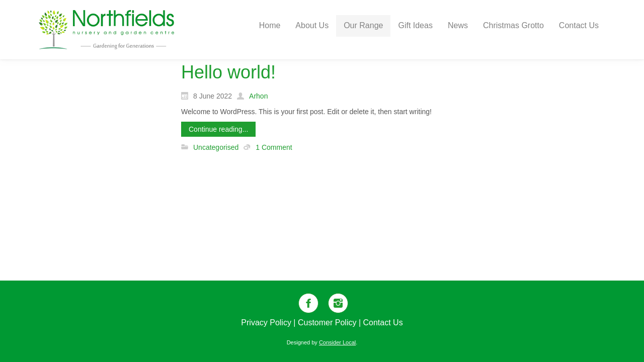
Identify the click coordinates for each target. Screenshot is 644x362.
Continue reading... (218, 129)
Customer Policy (327, 323)
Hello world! (228, 72)
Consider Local (337, 342)
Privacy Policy (266, 323)
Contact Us (383, 323)
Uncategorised (216, 147)
